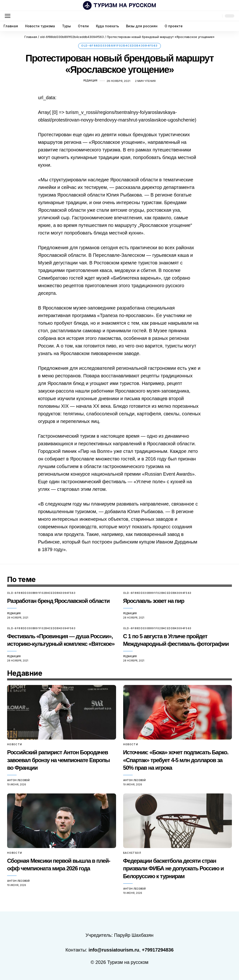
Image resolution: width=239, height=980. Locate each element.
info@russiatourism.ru (114, 949)
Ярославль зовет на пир (154, 603)
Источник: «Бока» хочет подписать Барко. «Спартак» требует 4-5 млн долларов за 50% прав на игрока (176, 761)
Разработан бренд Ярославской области (58, 603)
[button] (9, 16)
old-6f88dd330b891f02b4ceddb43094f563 (119, 47)
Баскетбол (132, 853)
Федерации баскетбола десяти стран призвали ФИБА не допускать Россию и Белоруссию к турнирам (174, 868)
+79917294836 (158, 949)
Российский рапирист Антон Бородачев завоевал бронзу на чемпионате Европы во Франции (58, 761)
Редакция (90, 83)
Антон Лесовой (18, 780)
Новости (15, 745)
